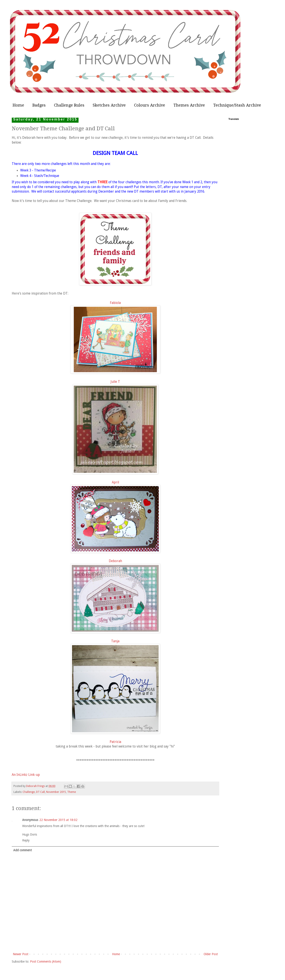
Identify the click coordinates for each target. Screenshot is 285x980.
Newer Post (21, 954)
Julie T (115, 382)
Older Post (211, 954)
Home (18, 105)
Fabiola (115, 303)
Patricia (115, 742)
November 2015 (56, 792)
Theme (72, 792)
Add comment (23, 850)
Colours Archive (150, 105)
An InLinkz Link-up (26, 775)
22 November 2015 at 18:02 (58, 820)
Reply (26, 840)
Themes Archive (189, 105)
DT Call (40, 792)
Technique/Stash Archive (237, 105)
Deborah (115, 561)
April (115, 482)
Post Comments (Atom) (46, 961)
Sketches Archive (109, 105)
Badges (39, 105)
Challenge (29, 792)
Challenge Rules (69, 105)
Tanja (115, 641)
